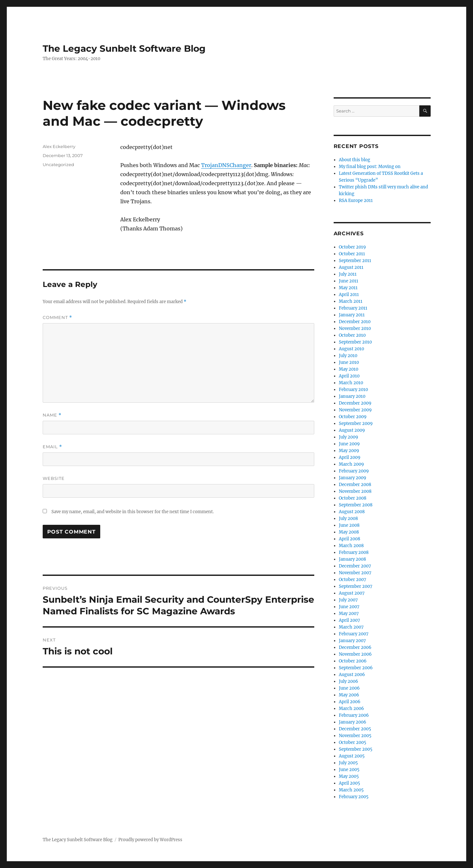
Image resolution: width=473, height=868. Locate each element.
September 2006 (356, 668)
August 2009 (352, 430)
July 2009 (349, 437)
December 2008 (355, 485)
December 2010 (355, 322)
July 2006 (349, 681)
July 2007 (348, 600)
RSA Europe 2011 (356, 201)
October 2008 (353, 498)
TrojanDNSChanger (226, 165)
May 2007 (349, 614)
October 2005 (353, 742)
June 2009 (349, 444)
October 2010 (352, 335)
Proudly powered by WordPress (150, 840)
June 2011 (349, 281)
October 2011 (352, 254)
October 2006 (353, 661)
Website (54, 478)
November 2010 (355, 328)
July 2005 (348, 763)
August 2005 (352, 756)
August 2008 (352, 512)
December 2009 (355, 403)
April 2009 (350, 457)
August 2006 (352, 675)
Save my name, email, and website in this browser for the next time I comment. (133, 512)
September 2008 (356, 505)
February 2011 (353, 308)
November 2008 (355, 491)
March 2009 (351, 464)
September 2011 (355, 261)
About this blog (355, 160)
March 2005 (351, 790)
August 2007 (352, 593)
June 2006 (349, 688)
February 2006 (354, 715)
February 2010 (353, 390)
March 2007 (351, 627)
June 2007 (349, 607)
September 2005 (356, 749)
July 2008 (348, 519)
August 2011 (351, 267)
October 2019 (352, 247)
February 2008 (354, 552)
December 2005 (355, 729)
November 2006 (355, 654)
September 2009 (356, 423)
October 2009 (353, 417)
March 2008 (351, 546)
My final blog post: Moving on (370, 167)
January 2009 (353, 478)
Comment (57, 318)
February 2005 (354, 797)
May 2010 (349, 369)
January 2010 (352, 396)
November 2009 (355, 410)
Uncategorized (58, 164)
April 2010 (349, 376)
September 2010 (355, 342)
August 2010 (351, 349)
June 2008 (349, 525)
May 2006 (349, 695)
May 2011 (348, 288)
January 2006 (353, 722)
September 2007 (356, 586)
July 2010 (348, 356)
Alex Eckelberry (59, 146)
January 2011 (352, 315)
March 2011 (351, 301)
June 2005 (349, 770)
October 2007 (353, 580)
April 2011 (349, 295)
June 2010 (349, 362)
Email (52, 447)
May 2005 (349, 776)
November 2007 (355, 573)
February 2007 (354, 634)
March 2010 (351, 383)
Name (52, 415)
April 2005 (349, 783)
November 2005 (355, 736)
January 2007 (352, 641)
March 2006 (351, 709)
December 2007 (355, 566)
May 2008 (349, 532)
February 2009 (354, 471)
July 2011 (348, 274)
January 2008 (352, 559)
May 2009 (349, 451)
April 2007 (349, 620)
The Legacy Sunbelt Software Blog (124, 48)
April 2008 (349, 539)
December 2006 (355, 647)
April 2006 (350, 702)
